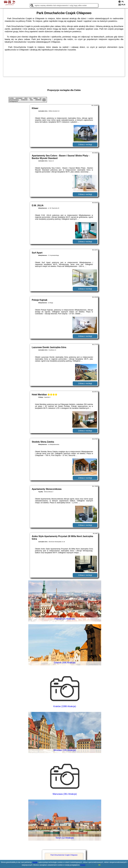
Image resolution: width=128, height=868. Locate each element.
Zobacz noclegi (85, 144)
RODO (83, 865)
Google (35, 862)
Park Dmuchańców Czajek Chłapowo (64, 855)
